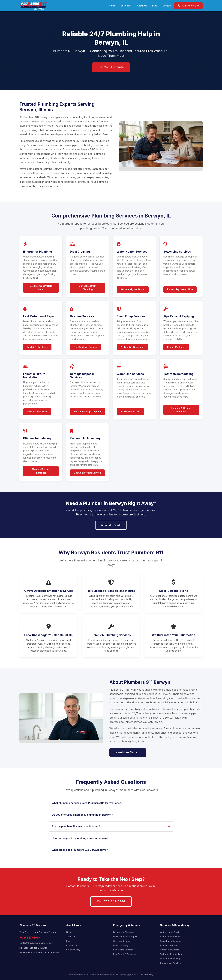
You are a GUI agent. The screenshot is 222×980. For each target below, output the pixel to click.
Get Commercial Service (87, 473)
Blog (155, 6)
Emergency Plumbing (124, 932)
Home (112, 6)
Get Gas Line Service (86, 347)
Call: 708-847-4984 (111, 901)
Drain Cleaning (121, 945)
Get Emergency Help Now (41, 288)
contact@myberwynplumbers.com (36, 943)
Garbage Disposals (169, 950)
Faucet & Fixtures (169, 945)
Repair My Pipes (176, 347)
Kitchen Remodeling (170, 959)
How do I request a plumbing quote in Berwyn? (80, 838)
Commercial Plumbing (171, 963)
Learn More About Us (128, 752)
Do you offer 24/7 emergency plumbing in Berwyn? (82, 815)
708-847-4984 (188, 6)
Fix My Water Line (130, 412)
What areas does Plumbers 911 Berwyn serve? (80, 850)
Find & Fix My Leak (37, 347)
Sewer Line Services (123, 950)
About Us (142, 6)
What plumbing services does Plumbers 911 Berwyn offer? (87, 803)
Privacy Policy (73, 950)
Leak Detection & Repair (125, 937)
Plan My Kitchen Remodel (41, 471)
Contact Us (72, 945)
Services (126, 6)
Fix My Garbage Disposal (88, 412)
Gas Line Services (122, 941)
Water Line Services (170, 937)
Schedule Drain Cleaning (88, 288)
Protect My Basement (132, 347)
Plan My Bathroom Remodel (181, 410)
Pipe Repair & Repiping (124, 954)
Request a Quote (111, 525)
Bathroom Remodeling (171, 954)
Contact (167, 6)
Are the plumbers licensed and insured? (76, 826)
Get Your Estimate (111, 67)
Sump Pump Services (171, 941)
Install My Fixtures (37, 412)
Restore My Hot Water (133, 289)
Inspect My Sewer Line (180, 289)
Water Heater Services (171, 932)
